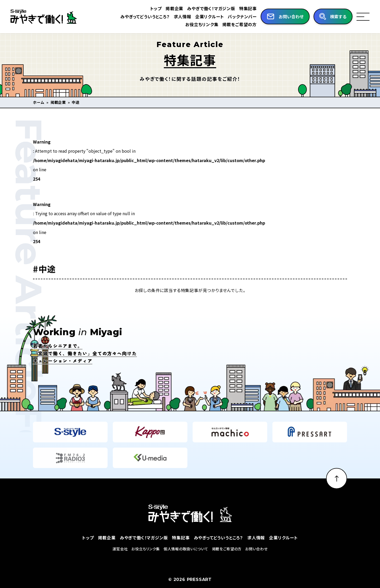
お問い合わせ (256, 558)
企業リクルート (210, 16)
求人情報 (183, 16)
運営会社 (120, 558)
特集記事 (248, 8)
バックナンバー (242, 16)
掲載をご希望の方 (240, 24)
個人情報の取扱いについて (186, 558)
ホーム (39, 102)
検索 (338, 17)
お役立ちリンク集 (202, 24)
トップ (156, 8)
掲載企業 (174, 8)
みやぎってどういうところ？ (145, 16)
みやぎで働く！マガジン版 (211, 8)
